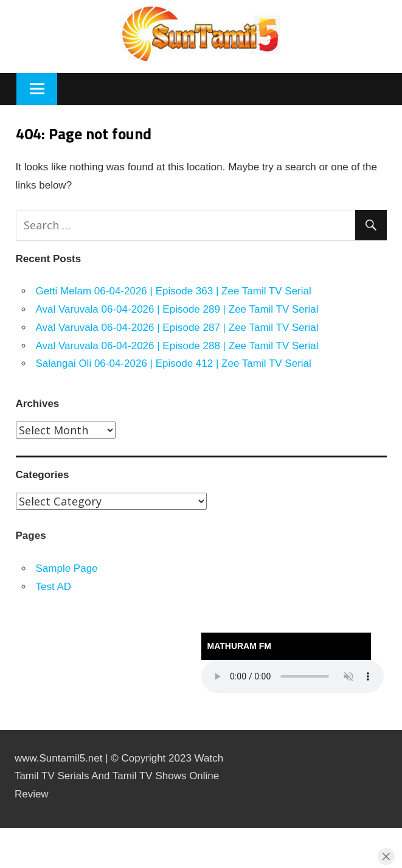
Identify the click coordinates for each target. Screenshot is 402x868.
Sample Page (67, 568)
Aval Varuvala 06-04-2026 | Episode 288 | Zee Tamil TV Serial (177, 346)
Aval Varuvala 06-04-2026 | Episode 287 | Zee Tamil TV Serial (177, 328)
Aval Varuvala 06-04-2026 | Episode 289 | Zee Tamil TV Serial (177, 309)
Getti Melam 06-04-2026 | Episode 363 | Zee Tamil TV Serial (174, 291)
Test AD (54, 587)
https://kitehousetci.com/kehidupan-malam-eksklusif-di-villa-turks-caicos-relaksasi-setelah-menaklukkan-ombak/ (20, 828)
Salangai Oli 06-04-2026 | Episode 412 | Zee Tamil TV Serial (174, 363)
